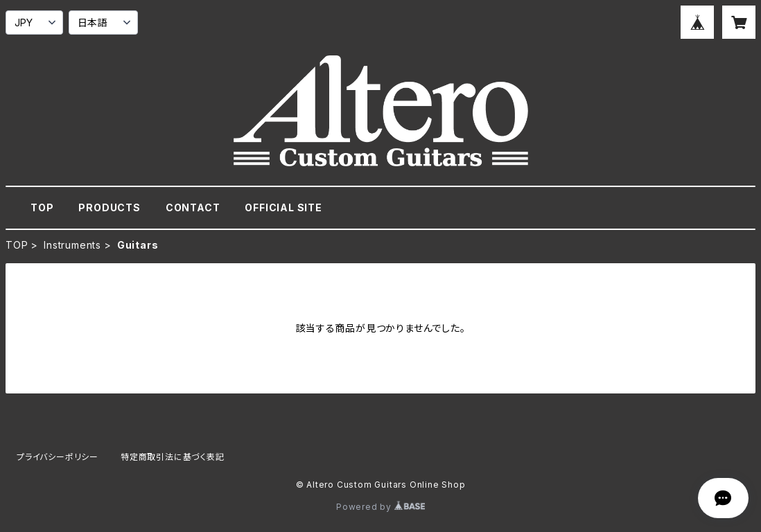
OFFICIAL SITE (283, 207)
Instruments (72, 245)
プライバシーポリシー (58, 457)
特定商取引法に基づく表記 (173, 457)
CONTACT (193, 207)
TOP (42, 207)
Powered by (380, 507)
